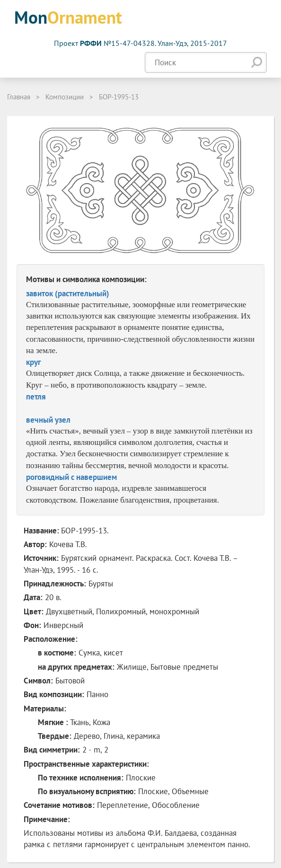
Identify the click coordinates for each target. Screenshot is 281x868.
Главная (19, 97)
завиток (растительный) (68, 293)
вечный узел (48, 420)
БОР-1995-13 (119, 97)
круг (33, 362)
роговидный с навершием (71, 477)
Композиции (65, 97)
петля (36, 397)
